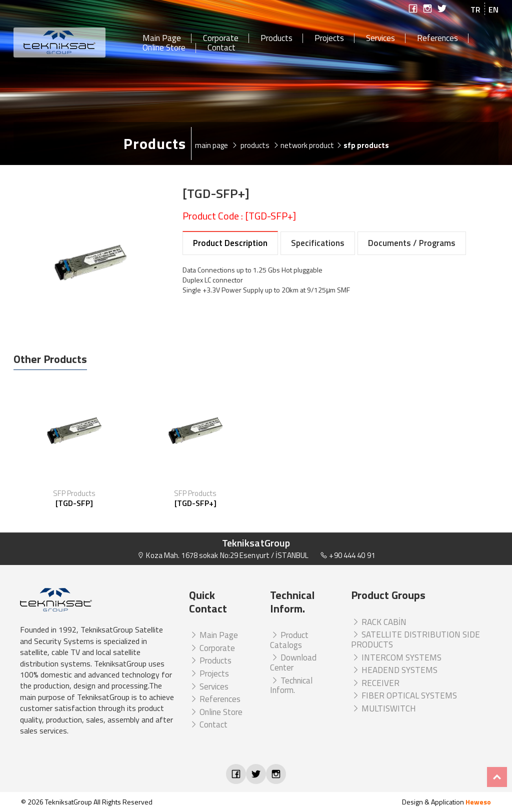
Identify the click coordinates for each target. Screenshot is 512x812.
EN (493, 9)
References (437, 38)
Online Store (164, 48)
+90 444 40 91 (347, 555)
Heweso (478, 802)
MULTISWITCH (383, 708)
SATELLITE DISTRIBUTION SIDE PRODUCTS (415, 639)
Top (497, 777)
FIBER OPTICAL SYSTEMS (404, 695)
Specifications (318, 243)
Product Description (230, 243)
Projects (329, 38)
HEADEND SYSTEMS (394, 670)
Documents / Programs (412, 243)
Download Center (293, 662)
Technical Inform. (291, 685)
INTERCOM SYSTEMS (396, 657)
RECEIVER (375, 683)
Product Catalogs (289, 640)
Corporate (221, 38)
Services (380, 38)
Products (276, 38)
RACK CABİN (379, 622)
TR (475, 9)
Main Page (162, 38)
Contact (221, 48)
